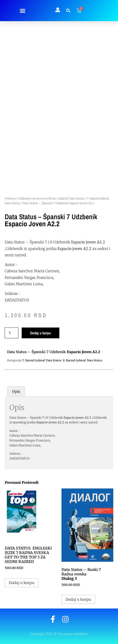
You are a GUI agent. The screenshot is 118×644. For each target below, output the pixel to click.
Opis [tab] (16, 391)
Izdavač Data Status (71, 198)
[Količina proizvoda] (12, 333)
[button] (22, 11)
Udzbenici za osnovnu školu (37, 198)
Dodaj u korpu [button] (22, 583)
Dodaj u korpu (41, 333)
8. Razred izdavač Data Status (83, 360)
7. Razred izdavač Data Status (42, 360)
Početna (10, 198)
